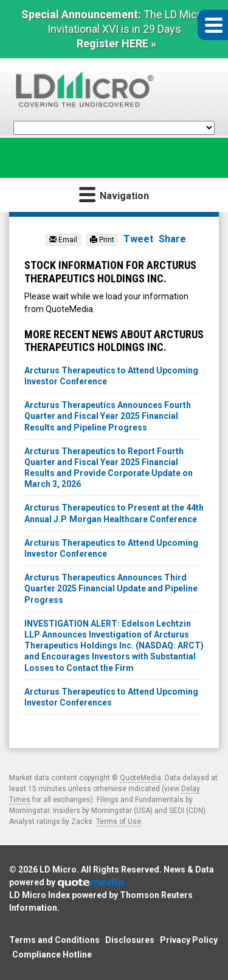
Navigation (114, 194)
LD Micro (58, 869)
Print (102, 240)
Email (63, 240)
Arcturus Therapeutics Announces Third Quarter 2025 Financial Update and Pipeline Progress (111, 588)
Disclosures (130, 940)
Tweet (138, 239)
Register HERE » (116, 43)
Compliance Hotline (52, 954)
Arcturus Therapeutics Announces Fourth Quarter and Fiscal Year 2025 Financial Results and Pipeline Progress (108, 416)
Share (172, 239)
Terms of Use (119, 822)
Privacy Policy (189, 940)
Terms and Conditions (54, 940)
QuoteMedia (140, 778)
